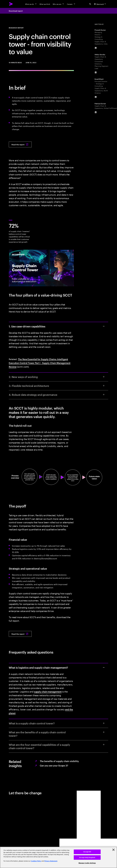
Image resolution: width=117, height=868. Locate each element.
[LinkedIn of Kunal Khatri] (96, 97)
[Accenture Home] (11, 4)
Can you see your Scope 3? (54, 765)
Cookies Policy (36, 861)
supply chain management (48, 692)
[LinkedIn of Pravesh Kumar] (96, 48)
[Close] (113, 850)
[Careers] (71, 4)
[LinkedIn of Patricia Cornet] (96, 112)
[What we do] (31, 4)
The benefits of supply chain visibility (59, 761)
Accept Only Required (87, 857)
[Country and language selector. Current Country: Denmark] (100, 4)
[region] (58, 857)
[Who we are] (58, 4)
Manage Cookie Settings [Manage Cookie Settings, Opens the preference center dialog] (87, 863)
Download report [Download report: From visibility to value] (16, 11)
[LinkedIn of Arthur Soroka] (96, 73)
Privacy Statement (51, 861)
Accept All (87, 852)
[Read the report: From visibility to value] (20, 144)
